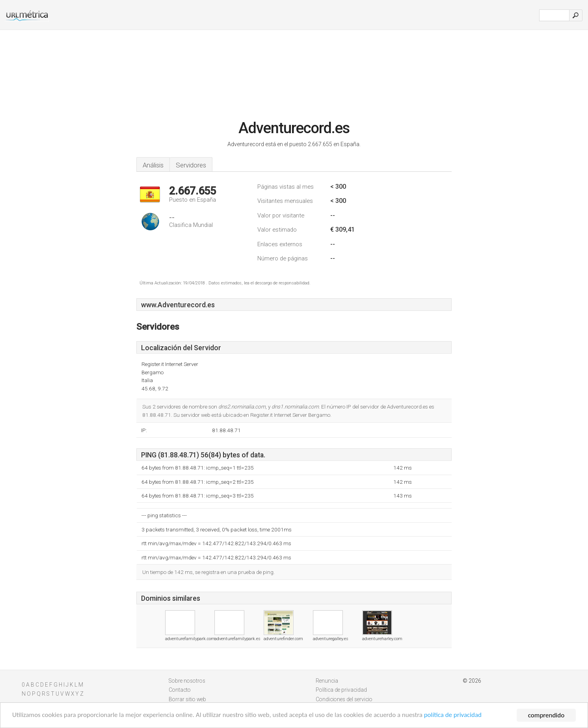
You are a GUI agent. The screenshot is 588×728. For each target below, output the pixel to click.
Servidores (191, 165)
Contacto (180, 690)
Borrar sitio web (187, 699)
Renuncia (327, 681)
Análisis (153, 165)
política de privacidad (455, 716)
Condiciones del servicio (344, 699)
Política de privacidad (341, 690)
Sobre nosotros (187, 681)
